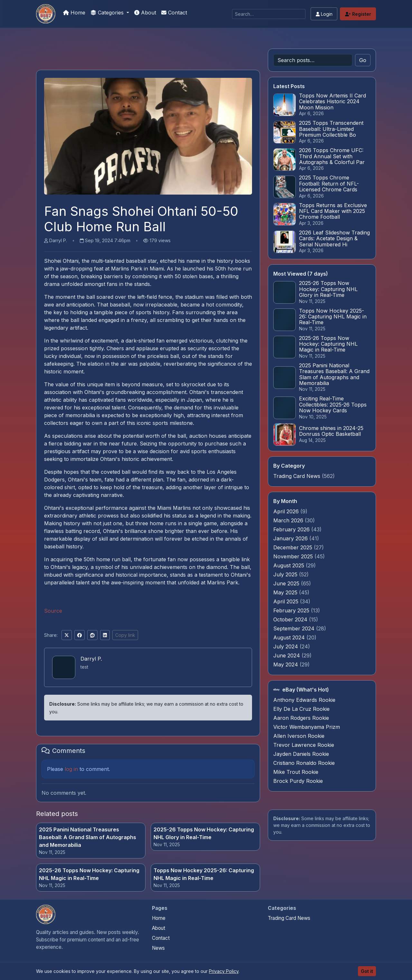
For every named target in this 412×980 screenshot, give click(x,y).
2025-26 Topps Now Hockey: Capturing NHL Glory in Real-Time (204, 833)
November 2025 (294, 556)
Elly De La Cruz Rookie (301, 709)
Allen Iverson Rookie (299, 736)
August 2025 (290, 565)
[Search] (269, 14)
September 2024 (295, 628)
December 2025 (294, 547)
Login (324, 14)
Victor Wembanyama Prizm (307, 727)
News (158, 948)
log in (71, 769)
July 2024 (286, 646)
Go (363, 60)
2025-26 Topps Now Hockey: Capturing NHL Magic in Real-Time (89, 874)
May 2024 (286, 664)
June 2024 (287, 655)
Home (74, 13)
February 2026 (292, 529)
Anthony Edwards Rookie (304, 700)
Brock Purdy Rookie (298, 781)
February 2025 (292, 610)
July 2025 (286, 574)
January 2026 (291, 538)
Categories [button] (108, 13)
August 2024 (290, 637)
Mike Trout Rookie (296, 772)
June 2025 (287, 583)
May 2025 (286, 592)
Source (53, 611)
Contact (174, 13)
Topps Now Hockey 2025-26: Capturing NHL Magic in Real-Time (204, 874)
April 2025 (287, 601)
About (145, 13)
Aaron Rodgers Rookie (301, 718)
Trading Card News (297, 476)
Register (358, 14)
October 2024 (291, 619)
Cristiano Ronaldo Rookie (304, 763)
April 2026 (287, 511)
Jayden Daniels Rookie (301, 754)
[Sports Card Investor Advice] (46, 14)
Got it (367, 971)
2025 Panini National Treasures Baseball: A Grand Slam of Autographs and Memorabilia (88, 837)
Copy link (125, 635)
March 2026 (289, 520)
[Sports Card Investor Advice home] (46, 914)
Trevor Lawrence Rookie (304, 745)
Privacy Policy (224, 971)
